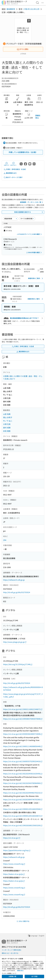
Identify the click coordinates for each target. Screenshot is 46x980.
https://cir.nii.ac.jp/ (12, 838)
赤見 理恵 (7, 431)
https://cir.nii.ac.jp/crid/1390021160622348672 (23, 709)
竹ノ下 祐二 (8, 421)
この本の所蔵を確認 (34, 253)
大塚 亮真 (7, 424)
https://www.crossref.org (14, 864)
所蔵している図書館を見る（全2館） (23, 152)
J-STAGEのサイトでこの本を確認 (30, 234)
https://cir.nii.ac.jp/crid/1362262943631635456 (23, 774)
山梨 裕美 (7, 414)
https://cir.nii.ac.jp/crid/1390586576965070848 (23, 719)
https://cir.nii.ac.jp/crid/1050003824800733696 (23, 734)
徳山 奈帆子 (8, 417)
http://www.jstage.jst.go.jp (15, 642)
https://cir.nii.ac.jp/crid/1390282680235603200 (23, 825)
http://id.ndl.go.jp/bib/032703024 (17, 592)
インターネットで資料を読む (12, 950)
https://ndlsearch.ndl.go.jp (14, 580)
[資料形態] (27, 219)
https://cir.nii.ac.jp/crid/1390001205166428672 (23, 816)
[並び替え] (11, 219)
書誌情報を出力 (10, 173)
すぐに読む (23, 49)
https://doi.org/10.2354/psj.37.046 (18, 664)
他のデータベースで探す (13, 177)
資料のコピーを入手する (10, 953)
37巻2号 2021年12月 (31, 9)
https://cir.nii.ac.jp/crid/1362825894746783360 (23, 800)
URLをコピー (13, 164)
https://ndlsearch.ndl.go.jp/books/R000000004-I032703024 (23, 689)
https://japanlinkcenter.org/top (17, 850)
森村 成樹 (7, 428)
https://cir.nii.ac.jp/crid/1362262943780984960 (23, 783)
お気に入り (7, 164)
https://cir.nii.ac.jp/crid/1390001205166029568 (23, 809)
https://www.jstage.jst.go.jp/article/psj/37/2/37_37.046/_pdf (23, 695)
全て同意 (34, 976)
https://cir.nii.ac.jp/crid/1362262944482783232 (23, 793)
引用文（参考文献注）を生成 (15, 169)
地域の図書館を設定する (29, 212)
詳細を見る (38, 117)
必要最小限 (12, 976)
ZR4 (5, 540)
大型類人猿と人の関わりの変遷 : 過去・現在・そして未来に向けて (23, 377)
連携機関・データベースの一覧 (32, 202)
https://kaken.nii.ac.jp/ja (14, 874)
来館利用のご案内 (36, 278)
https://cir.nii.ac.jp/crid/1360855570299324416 (23, 761)
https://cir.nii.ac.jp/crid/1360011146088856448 (23, 746)
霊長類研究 (11, 9)
